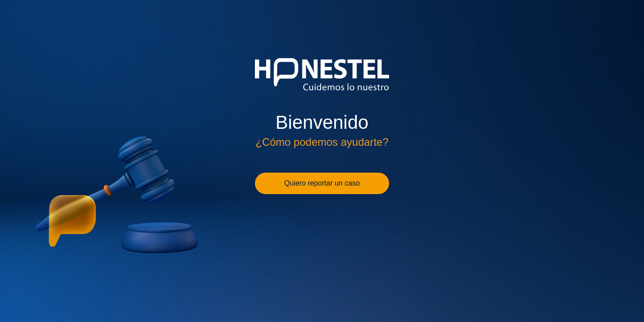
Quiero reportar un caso (322, 183)
